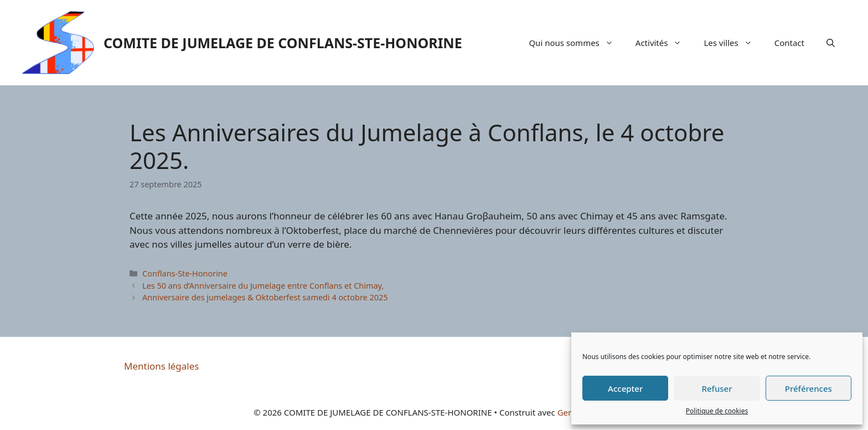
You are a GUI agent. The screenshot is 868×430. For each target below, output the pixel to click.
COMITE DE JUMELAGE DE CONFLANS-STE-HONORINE (283, 43)
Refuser (717, 388)
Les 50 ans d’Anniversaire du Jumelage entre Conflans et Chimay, (263, 286)
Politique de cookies (717, 411)
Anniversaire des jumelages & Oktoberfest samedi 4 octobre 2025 (265, 297)
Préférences (808, 388)
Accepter (625, 388)
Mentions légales (161, 366)
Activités (664, 43)
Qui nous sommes (576, 43)
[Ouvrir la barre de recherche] (831, 43)
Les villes (733, 43)
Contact (789, 43)
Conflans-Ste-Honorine (185, 273)
